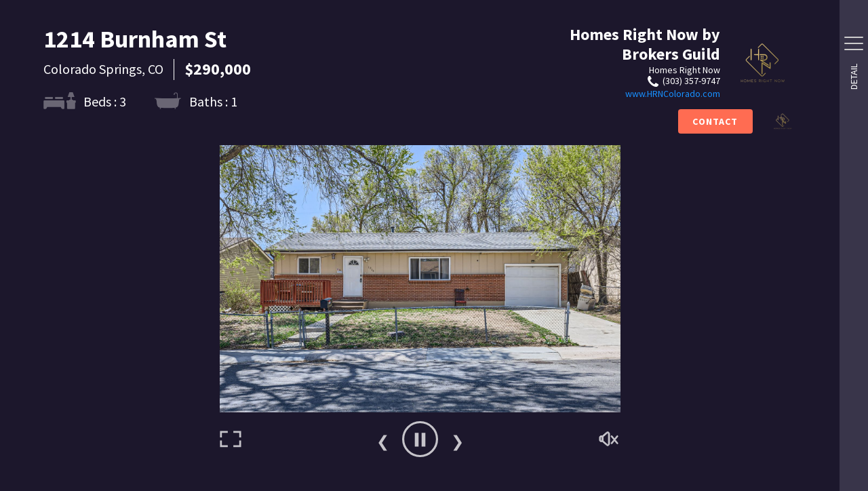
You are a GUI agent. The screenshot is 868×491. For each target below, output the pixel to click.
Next (457, 439)
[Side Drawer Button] (854, 43)
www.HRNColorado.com (673, 94)
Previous (382, 439)
